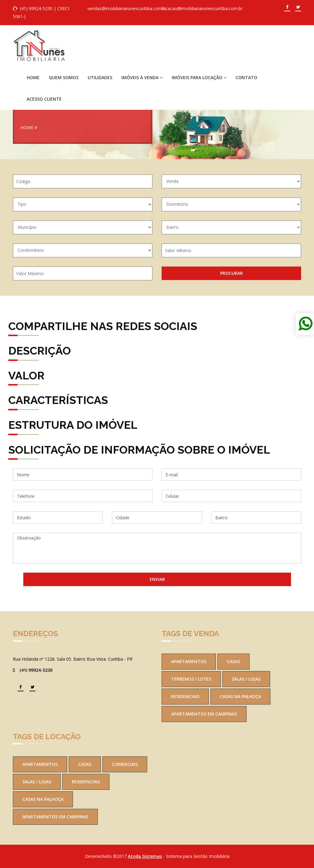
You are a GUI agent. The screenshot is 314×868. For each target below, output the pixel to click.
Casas (234, 661)
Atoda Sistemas (145, 856)
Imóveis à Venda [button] (142, 77)
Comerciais (125, 764)
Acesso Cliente (44, 99)
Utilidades (100, 77)
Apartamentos (189, 661)
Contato (246, 77)
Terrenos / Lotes (191, 679)
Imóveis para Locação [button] (199, 77)
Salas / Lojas (246, 679)
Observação (157, 548)
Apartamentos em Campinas (204, 714)
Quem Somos (64, 77)
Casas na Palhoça (240, 696)
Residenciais (185, 696)
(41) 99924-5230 (36, 8)
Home (33, 77)
